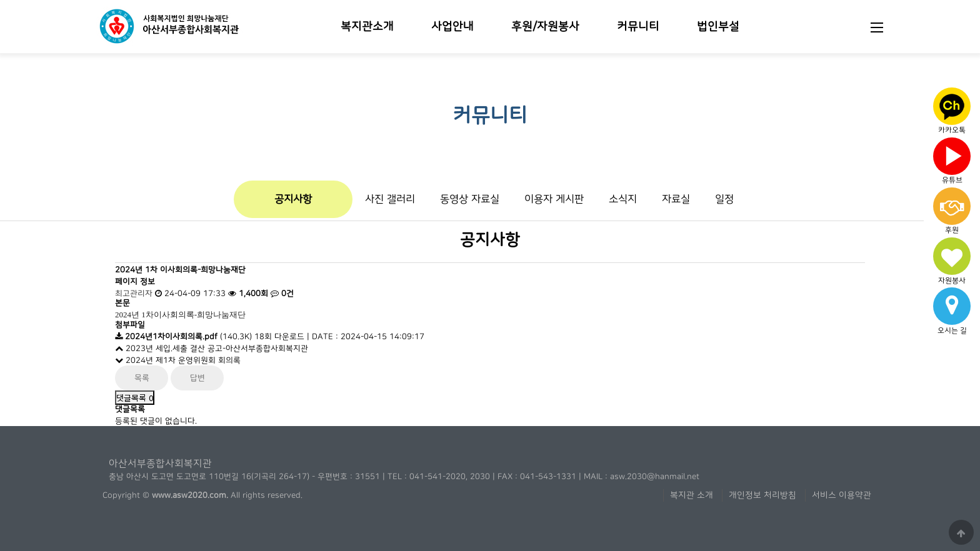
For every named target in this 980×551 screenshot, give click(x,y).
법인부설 (718, 27)
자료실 (676, 199)
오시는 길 (952, 309)
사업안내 (452, 27)
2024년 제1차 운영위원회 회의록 (178, 360)
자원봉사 (952, 261)
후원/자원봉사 (545, 27)
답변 (197, 378)
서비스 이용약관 (842, 495)
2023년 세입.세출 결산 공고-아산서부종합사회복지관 (212, 349)
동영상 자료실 (470, 199)
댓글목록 (135, 398)
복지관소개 (367, 27)
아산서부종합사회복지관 (160, 464)
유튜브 (952, 159)
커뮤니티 (638, 27)
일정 (724, 199)
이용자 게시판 (554, 199)
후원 (952, 211)
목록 (142, 378)
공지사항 (293, 199)
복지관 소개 (692, 495)
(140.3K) (185, 337)
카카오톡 (952, 109)
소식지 (623, 199)
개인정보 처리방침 (762, 495)
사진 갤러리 (390, 199)
